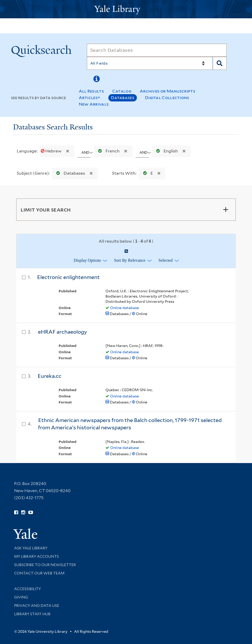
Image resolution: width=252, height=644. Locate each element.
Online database (125, 308)
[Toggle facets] (226, 209)
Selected (166, 260)
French (108, 151)
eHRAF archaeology (62, 332)
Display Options (87, 260)
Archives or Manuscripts (167, 91)
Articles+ (90, 98)
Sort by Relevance (130, 260)
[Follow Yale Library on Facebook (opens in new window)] (16, 512)
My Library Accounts (37, 556)
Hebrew (52, 151)
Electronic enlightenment (68, 277)
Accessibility (27, 589)
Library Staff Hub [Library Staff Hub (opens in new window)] (32, 614)
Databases (123, 98)
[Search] (157, 50)
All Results (91, 91)
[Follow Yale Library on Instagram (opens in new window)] (23, 512)
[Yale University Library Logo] (126, 9)
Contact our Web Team (39, 573)
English (166, 151)
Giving (21, 597)
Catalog (122, 91)
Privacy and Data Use (37, 606)
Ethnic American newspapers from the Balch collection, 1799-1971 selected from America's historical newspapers (130, 424)
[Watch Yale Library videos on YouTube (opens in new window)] (31, 512)
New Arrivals (94, 104)
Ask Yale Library (31, 548)
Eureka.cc (50, 376)
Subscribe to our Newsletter (45, 565)
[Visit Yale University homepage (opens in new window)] (25, 532)
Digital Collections (167, 98)
